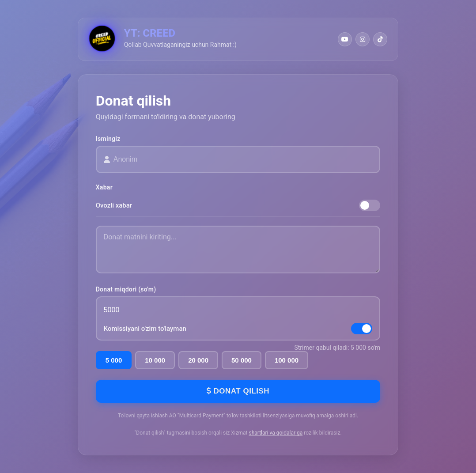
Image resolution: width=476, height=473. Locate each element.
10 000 (155, 360)
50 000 (242, 360)
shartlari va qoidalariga (276, 433)
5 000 (114, 360)
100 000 (287, 360)
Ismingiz (108, 139)
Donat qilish (238, 391)
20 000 (198, 360)
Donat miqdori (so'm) (126, 289)
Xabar (104, 187)
